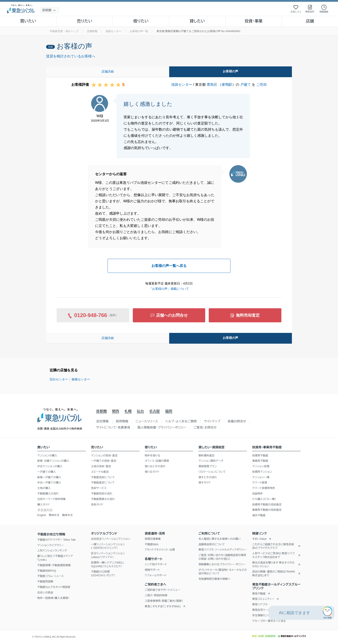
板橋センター (81, 379)
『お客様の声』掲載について (169, 289)
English (42, 515)
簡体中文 (67, 515)
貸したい (197, 21)
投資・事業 (253, 21)
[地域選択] (49, 10)
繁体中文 (54, 515)
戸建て (246, 85)
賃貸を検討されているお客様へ (71, 56)
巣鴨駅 (227, 85)
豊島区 (212, 85)
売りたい (84, 21)
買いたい (28, 21)
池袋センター (182, 85)
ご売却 (261, 85)
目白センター (59, 379)
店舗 (310, 21)
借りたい (141, 21)
